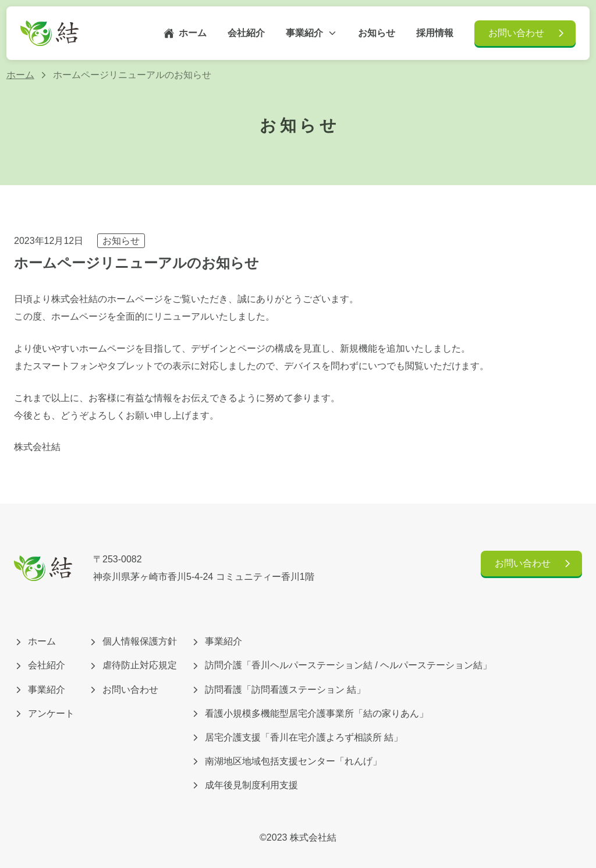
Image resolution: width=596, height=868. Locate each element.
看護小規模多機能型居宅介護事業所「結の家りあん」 (310, 713)
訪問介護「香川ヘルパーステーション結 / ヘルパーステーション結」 (341, 665)
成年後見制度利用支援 (244, 785)
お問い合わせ (527, 33)
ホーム (185, 33)
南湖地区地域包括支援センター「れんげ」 (286, 761)
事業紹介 (311, 33)
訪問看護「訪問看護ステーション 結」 (278, 690)
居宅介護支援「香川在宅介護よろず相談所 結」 (297, 737)
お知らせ (121, 241)
